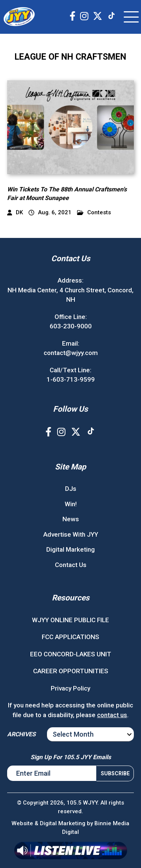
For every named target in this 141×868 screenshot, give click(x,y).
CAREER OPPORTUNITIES (71, 671)
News (71, 519)
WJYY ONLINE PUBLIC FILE (70, 620)
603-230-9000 (71, 326)
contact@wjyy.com (71, 353)
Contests (94, 213)
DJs (71, 489)
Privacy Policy (70, 688)
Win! (71, 504)
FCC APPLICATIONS (70, 637)
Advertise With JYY (71, 534)
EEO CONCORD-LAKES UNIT (71, 654)
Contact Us (71, 565)
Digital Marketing (70, 549)
